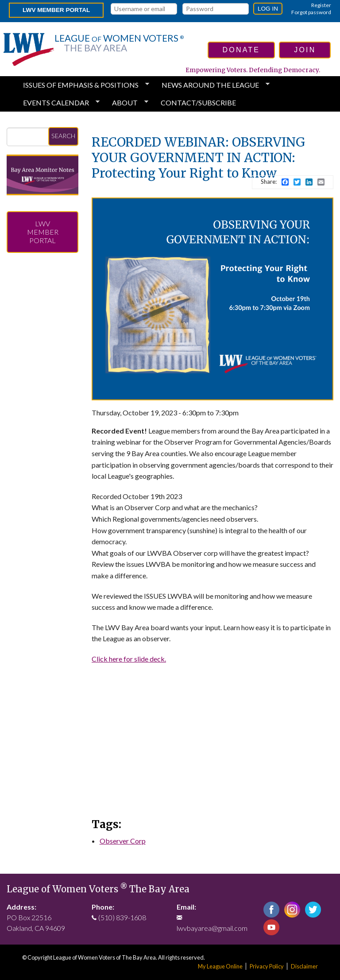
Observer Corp (123, 841)
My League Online (220, 966)
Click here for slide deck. (129, 659)
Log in (268, 9)
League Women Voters (119, 43)
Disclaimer (304, 966)
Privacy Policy (267, 966)
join (305, 50)
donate (241, 50)
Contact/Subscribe (198, 103)
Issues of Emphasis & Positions (83, 85)
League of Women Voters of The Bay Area (104, 957)
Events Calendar (58, 103)
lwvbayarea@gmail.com (212, 928)
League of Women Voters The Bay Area (98, 889)
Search (63, 136)
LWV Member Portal (56, 10)
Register (321, 5)
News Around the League (212, 85)
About (127, 103)
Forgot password (311, 12)
